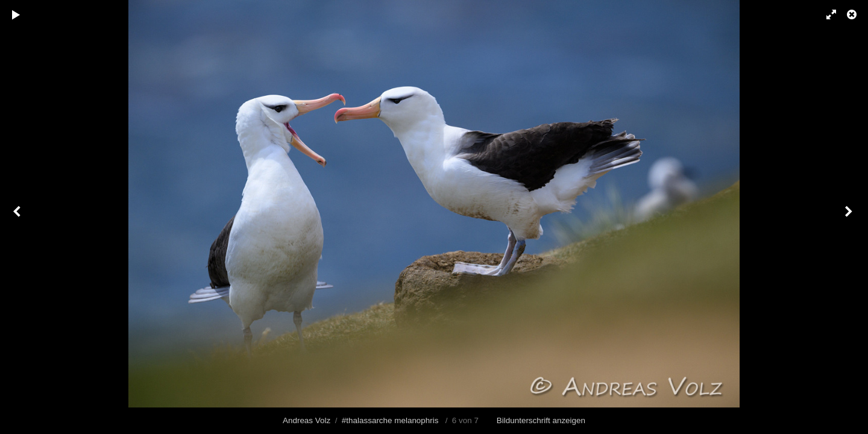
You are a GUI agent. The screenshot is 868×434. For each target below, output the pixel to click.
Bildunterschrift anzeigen (541, 420)
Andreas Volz (307, 420)
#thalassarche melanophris (390, 420)
